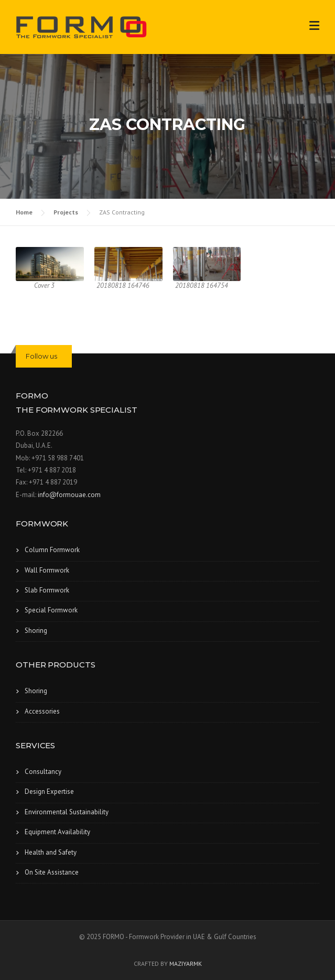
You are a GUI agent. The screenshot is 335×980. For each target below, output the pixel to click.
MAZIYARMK (186, 963)
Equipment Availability (57, 832)
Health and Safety (51, 852)
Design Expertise (49, 791)
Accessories (42, 711)
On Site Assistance (52, 872)
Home (24, 212)
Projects (66, 212)
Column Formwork (52, 550)
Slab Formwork (47, 590)
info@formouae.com (69, 495)
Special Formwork (51, 610)
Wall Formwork (47, 570)
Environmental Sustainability (67, 812)
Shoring (36, 631)
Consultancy (43, 772)
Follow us (41, 356)
